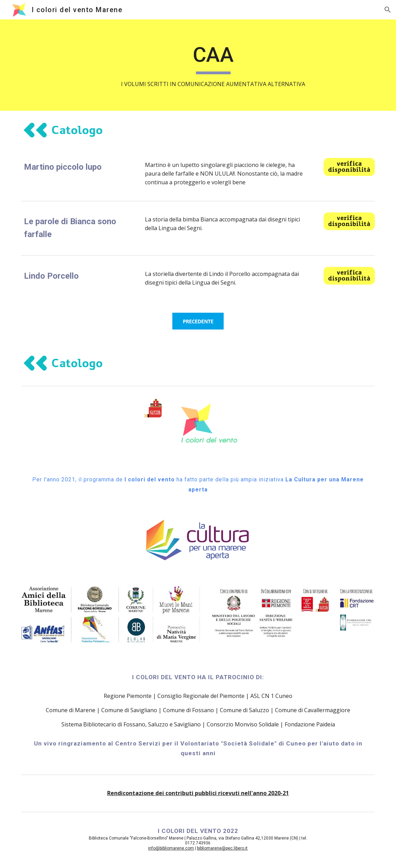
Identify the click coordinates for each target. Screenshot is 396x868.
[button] (388, 10)
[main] (213, 65)
